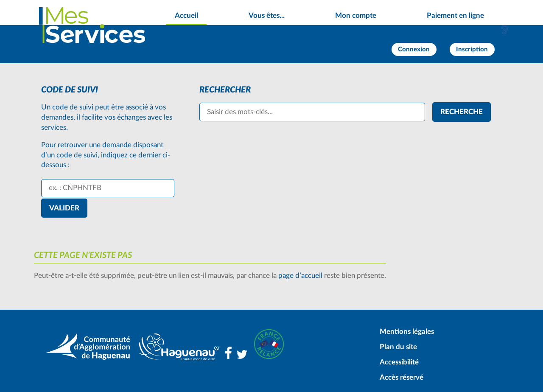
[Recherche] (462, 112)
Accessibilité (399, 362)
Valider (64, 208)
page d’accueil (300, 276)
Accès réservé (402, 377)
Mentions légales (407, 332)
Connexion (414, 49)
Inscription (472, 49)
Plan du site (398, 347)
